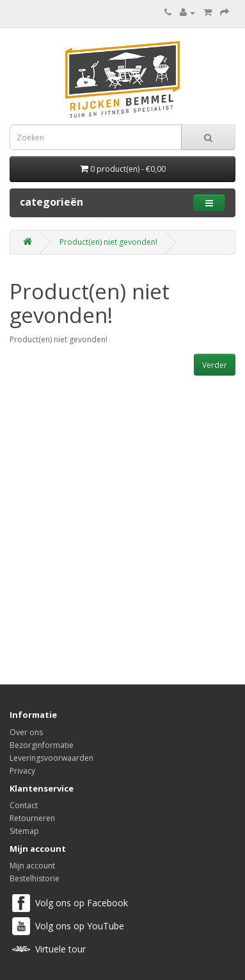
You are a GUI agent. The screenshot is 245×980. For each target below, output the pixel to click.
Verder (215, 365)
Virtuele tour (60, 949)
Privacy (22, 771)
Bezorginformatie (42, 745)
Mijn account (32, 866)
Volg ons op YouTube (80, 926)
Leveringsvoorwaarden (51, 758)
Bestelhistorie (35, 878)
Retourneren (32, 818)
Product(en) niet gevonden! (108, 242)
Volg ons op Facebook (82, 903)
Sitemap (24, 831)
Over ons (26, 732)
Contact (24, 805)
